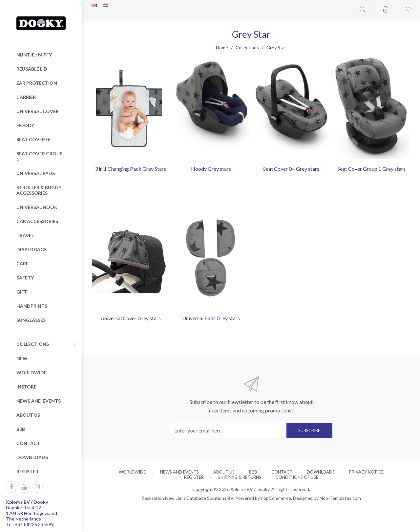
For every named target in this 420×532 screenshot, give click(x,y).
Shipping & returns (240, 477)
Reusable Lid (32, 69)
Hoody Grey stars (211, 169)
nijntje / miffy (34, 55)
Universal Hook (37, 207)
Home (222, 47)
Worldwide (31, 373)
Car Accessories (37, 221)
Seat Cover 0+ (34, 139)
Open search (363, 9)
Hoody (25, 125)
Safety (25, 278)
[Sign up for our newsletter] (227, 430)
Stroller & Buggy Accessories (39, 190)
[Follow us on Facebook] (11, 487)
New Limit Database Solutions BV (199, 498)
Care (22, 264)
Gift (22, 292)
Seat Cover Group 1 (40, 156)
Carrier (26, 97)
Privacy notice (366, 472)
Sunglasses (31, 320)
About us (28, 415)
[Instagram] (37, 487)
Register (27, 471)
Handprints (32, 306)
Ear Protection (37, 83)
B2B (21, 429)
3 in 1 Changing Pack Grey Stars (130, 169)
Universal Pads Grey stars (211, 318)
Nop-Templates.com (340, 498)
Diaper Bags (31, 249)
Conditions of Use (297, 477)
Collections (33, 344)
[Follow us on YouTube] (24, 487)
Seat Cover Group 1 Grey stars (371, 169)
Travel (25, 235)
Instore (26, 387)
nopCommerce (276, 498)
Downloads (32, 457)
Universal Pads (36, 173)
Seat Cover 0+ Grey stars (291, 169)
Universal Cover (38, 111)
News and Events (39, 401)
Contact (28, 443)
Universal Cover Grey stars (131, 318)
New (22, 358)
